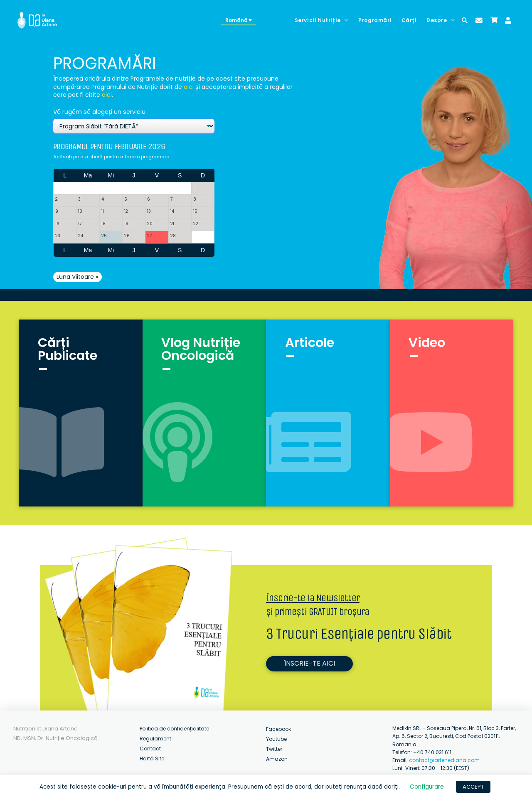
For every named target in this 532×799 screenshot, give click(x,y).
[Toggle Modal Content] (465, 20)
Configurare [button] (427, 787)
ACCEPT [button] (473, 787)
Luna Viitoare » (77, 277)
